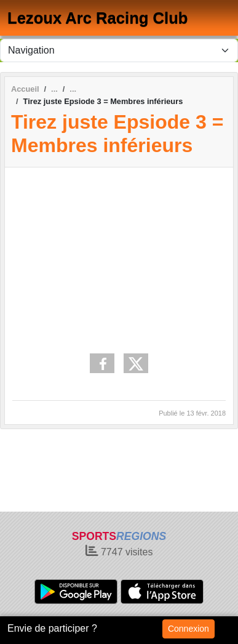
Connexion (188, 629)
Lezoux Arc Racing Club (97, 18)
